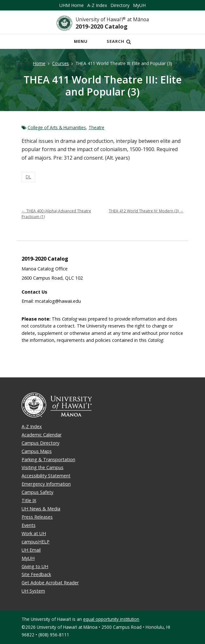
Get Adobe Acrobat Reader (50, 583)
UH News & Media (41, 509)
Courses (60, 63)
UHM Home (72, 5)
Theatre (96, 127)
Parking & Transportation (48, 459)
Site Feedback (36, 574)
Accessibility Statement (46, 476)
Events (29, 525)
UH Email (31, 550)
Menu (83, 43)
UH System (33, 591)
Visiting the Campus (43, 467)
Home (39, 63)
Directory (120, 5)
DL (28, 177)
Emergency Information (46, 484)
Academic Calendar (42, 435)
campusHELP (36, 542)
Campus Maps (37, 451)
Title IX (29, 500)
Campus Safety (37, 492)
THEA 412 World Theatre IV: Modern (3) (146, 211)
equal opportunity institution (111, 619)
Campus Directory (40, 443)
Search (119, 41)
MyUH (139, 5)
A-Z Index (97, 5)
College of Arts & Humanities (57, 127)
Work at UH (34, 533)
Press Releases (37, 517)
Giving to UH (35, 566)
